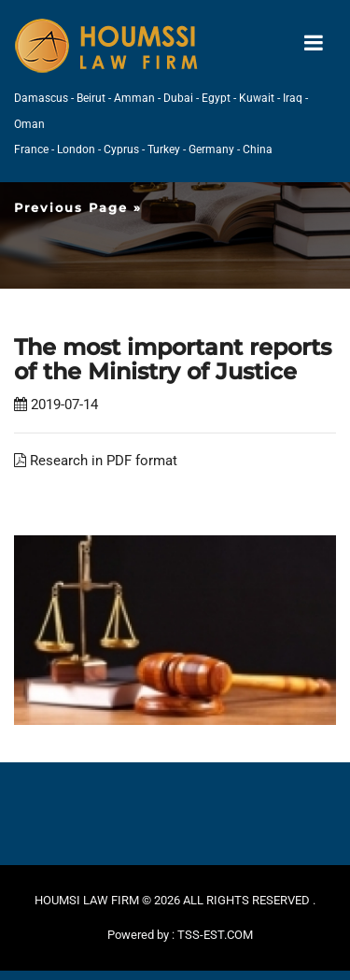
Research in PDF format (96, 461)
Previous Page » (78, 207)
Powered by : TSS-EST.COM (180, 935)
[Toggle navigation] (314, 43)
